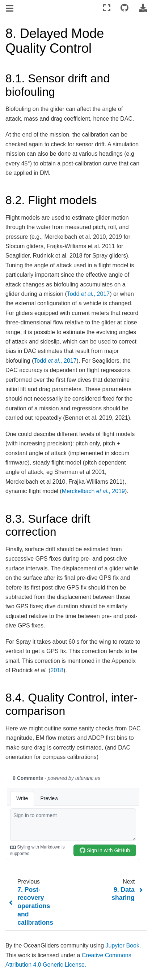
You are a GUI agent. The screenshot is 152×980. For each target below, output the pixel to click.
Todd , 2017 (88, 294)
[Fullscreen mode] (107, 8)
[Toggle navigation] (10, 9)
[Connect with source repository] (124, 8)
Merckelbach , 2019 (93, 491)
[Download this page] (143, 8)
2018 (57, 670)
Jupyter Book (123, 946)
